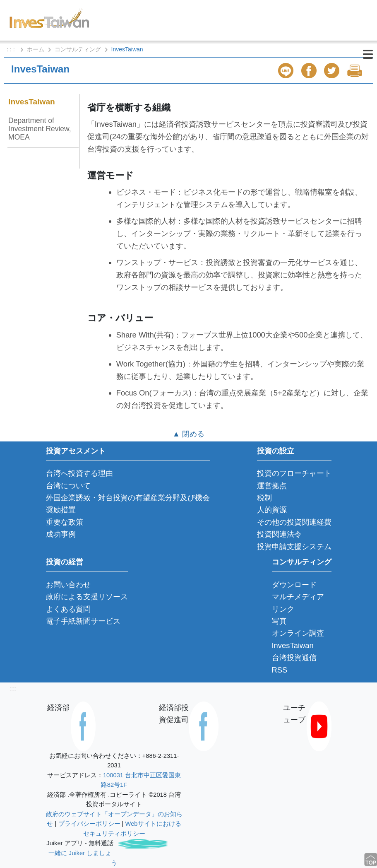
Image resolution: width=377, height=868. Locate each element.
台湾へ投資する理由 (79, 473)
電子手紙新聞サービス (83, 621)
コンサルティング (78, 49)
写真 (279, 621)
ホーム (36, 49)
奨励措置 (61, 510)
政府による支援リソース (87, 597)
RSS (280, 670)
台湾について (68, 486)
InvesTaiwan (32, 102)
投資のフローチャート (294, 473)
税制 (264, 498)
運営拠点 (272, 486)
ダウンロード (294, 585)
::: (13, 688)
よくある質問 (68, 609)
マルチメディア (298, 597)
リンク (283, 609)
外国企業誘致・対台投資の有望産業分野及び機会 (128, 498)
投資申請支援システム (294, 546)
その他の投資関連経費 (294, 522)
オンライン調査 (298, 633)
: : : (11, 49)
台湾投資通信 (294, 657)
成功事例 (61, 534)
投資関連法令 (279, 534)
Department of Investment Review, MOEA (40, 129)
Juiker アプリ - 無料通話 (80, 843)
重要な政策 (65, 522)
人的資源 (272, 510)
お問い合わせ (68, 585)
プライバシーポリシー (89, 824)
